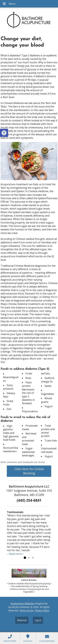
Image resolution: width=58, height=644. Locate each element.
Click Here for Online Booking (29, 471)
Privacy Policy (42, 610)
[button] (4, 133)
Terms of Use (26, 610)
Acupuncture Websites (22, 603)
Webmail (22, 620)
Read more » (16, 554)
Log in (38, 620)
